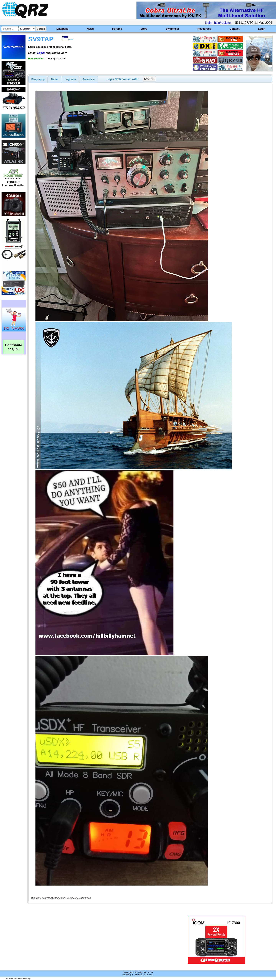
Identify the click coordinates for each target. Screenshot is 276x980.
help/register (223, 23)
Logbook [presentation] (70, 79)
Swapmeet (172, 29)
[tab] (38, 79)
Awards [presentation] (89, 79)
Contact (235, 29)
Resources (204, 29)
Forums (117, 29)
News (90, 29)
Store (144, 29)
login (208, 23)
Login (262, 29)
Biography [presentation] (38, 79)
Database (62, 29)
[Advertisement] (97, 940)
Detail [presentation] (55, 79)
